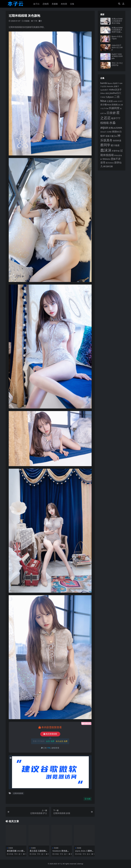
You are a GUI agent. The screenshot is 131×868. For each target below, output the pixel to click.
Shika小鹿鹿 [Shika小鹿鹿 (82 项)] (105, 93)
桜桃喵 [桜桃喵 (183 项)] (105, 123)
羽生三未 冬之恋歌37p (117, 64)
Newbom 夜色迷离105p (61, 852)
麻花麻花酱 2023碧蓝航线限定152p (15, 852)
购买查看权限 (50, 734)
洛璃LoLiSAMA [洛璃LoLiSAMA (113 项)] (115, 128)
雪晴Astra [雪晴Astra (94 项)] (106, 159)
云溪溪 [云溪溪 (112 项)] (110, 101)
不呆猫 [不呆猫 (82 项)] (103, 97)
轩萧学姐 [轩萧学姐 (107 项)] (116, 151)
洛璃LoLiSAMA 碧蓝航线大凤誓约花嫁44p (117, 31)
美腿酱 (27, 21)
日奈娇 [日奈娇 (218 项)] (111, 113)
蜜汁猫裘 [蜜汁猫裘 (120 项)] (115, 145)
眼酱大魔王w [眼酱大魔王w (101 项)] (111, 136)
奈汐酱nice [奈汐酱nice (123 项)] (106, 105)
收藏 (88, 799)
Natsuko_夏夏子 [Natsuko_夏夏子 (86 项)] (113, 86)
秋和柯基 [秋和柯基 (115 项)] (117, 141)
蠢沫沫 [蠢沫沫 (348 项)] (106, 150)
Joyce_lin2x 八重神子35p (83, 852)
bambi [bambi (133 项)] (104, 83)
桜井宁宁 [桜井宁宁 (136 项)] (116, 118)
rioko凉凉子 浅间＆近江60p (117, 47)
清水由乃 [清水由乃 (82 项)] (103, 132)
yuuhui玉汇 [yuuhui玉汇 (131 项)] (115, 93)
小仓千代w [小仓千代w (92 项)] (104, 108)
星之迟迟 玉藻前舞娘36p (39, 852)
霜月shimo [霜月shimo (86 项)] (110, 163)
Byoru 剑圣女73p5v (117, 37)
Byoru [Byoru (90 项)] (110, 83)
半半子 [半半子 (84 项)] (120, 101)
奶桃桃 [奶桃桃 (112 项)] (115, 105)
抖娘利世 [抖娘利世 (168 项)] (114, 108)
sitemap (80, 864)
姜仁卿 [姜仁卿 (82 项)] (121, 105)
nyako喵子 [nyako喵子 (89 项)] (104, 90)
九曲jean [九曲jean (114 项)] (110, 97)
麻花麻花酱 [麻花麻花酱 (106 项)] (108, 166)
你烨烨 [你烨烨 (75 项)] (115, 101)
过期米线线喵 (18, 793)
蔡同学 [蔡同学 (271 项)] (105, 145)
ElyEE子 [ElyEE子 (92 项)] (116, 83)
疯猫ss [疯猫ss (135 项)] (115, 131)
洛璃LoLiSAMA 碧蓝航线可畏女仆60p (117, 21)
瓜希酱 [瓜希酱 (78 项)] (109, 132)
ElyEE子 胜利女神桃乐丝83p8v (117, 56)
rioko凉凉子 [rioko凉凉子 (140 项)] (115, 89)
